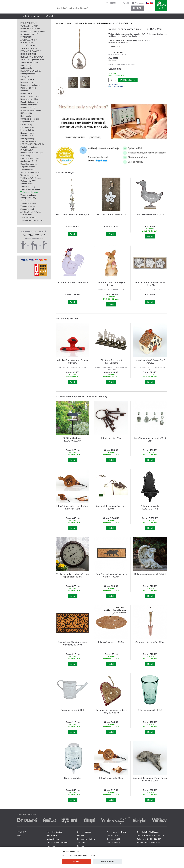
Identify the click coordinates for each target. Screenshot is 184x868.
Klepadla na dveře (28, 122)
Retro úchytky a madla (30, 158)
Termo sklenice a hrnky (30, 175)
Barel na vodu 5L (73, 778)
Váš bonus (139, 3)
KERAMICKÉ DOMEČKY (31, 51)
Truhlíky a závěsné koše (31, 178)
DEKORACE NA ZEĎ (29, 34)
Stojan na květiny (28, 167)
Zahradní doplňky (28, 206)
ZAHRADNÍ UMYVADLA (31, 212)
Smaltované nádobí (29, 161)
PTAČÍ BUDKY (27, 150)
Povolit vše (77, 862)
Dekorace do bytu (28, 82)
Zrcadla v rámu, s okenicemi (32, 220)
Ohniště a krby (26, 136)
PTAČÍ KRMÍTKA (28, 43)
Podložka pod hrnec (29, 141)
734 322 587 (111, 3)
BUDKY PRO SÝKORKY (31, 71)
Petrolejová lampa (28, 139)
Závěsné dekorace (28, 218)
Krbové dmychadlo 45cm (111, 778)
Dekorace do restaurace (30, 85)
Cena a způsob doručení (58, 842)
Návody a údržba (55, 832)
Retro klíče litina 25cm (111, 438)
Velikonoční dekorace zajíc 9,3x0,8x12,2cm (114, 23)
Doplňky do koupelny (29, 102)
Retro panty (25, 156)
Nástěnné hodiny (27, 133)
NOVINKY (50, 16)
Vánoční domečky (28, 187)
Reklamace (52, 835)
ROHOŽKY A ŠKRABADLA (32, 57)
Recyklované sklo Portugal (32, 153)
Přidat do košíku (128, 80)
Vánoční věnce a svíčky (30, 189)
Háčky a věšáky (27, 113)
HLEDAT (137, 8)
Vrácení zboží (53, 839)
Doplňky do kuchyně (29, 105)
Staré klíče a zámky (29, 164)
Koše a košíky (26, 125)
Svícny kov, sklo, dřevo (30, 172)
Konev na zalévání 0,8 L (72, 710)
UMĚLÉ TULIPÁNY (29, 181)
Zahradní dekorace (28, 203)
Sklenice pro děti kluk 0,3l (150, 710)
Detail (73, 234)
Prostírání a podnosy (29, 147)
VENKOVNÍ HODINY (29, 26)
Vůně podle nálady (28, 198)
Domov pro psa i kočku (30, 96)
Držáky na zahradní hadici (31, 110)
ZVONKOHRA (26, 37)
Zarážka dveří (26, 215)
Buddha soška (26, 68)
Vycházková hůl (27, 201)
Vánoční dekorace (28, 184)
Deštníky (24, 91)
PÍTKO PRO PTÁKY (29, 23)
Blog (19, 835)
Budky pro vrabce (28, 74)
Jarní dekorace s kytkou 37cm (111, 214)
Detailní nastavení (107, 862)
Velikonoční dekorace (29, 192)
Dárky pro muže (27, 79)
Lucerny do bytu (27, 130)
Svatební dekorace (28, 170)
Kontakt (126, 3)
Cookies (81, 846)
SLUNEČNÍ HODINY (29, 46)
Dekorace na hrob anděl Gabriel (150, 574)
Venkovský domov (63, 23)
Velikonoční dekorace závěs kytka (72, 214)
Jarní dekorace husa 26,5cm (150, 214)
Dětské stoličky (27, 94)
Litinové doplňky (27, 127)
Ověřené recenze (85, 832)
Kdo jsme (51, 846)
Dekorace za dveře (28, 88)
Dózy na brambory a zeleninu (33, 32)
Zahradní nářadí (27, 209)
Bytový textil (25, 77)
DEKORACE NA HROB (30, 29)
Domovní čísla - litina (29, 99)
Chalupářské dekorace (30, 119)
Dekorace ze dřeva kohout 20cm (73, 282)
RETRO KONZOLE (28, 54)
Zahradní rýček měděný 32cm (150, 642)
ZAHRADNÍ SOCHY (29, 48)
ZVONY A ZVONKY (29, 40)
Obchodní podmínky (86, 839)
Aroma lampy (26, 65)
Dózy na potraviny (28, 108)
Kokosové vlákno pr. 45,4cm (111, 642)
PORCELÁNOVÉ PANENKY (32, 144)
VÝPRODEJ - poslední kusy (32, 60)
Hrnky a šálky (26, 116)
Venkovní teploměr (28, 195)
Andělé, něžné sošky (29, 63)
